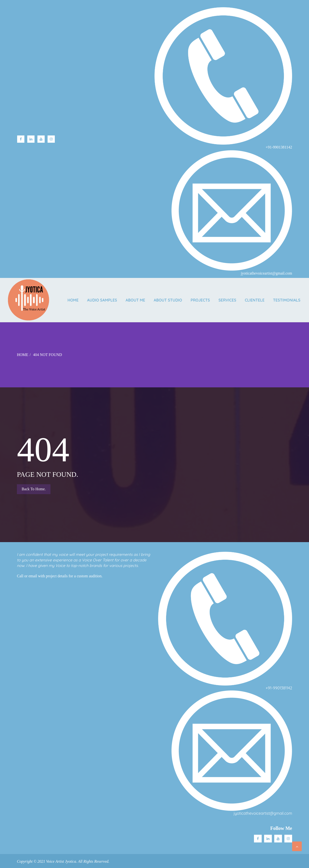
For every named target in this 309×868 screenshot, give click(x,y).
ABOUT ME (162, 297)
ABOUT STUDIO (196, 297)
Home (98, 297)
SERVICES (257, 297)
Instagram (51, 139)
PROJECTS (229, 297)
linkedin (31, 139)
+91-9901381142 (279, 688)
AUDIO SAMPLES (128, 297)
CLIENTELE (286, 297)
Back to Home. (34, 489)
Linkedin (268, 839)
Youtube (41, 139)
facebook (21, 139)
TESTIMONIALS (287, 303)
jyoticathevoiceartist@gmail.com (263, 814)
